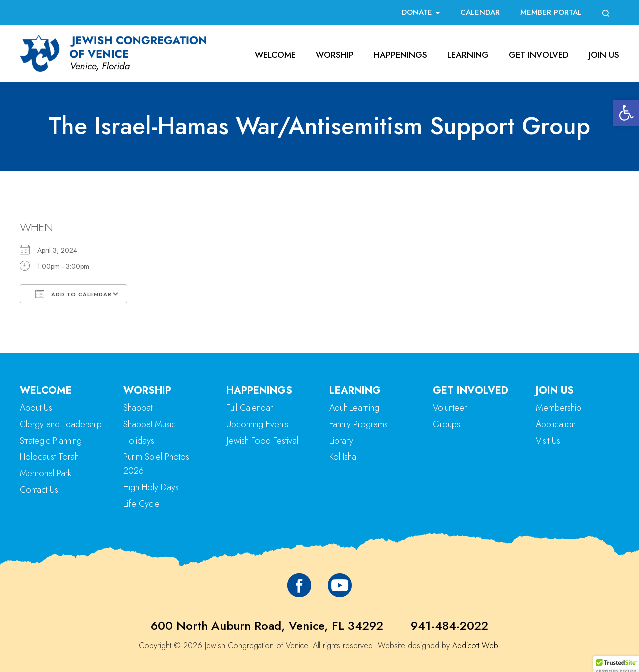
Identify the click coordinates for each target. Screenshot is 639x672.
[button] (626, 113)
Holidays (139, 441)
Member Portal (551, 12)
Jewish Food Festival (262, 441)
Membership (558, 408)
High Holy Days (151, 487)
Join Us (604, 55)
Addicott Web (475, 645)
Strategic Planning (51, 441)
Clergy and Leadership (61, 424)
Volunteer (450, 408)
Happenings (401, 55)
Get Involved (539, 55)
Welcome (275, 55)
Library (341, 441)
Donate (421, 12)
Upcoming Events (257, 424)
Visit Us (548, 441)
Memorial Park (46, 473)
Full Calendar (249, 408)
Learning (468, 55)
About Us (36, 408)
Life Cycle (142, 504)
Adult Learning (354, 408)
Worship (335, 55)
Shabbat (138, 408)
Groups (447, 424)
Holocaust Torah (49, 457)
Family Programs (359, 424)
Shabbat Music (150, 424)
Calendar (480, 12)
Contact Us (39, 490)
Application (556, 424)
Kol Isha (343, 457)
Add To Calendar (74, 294)
